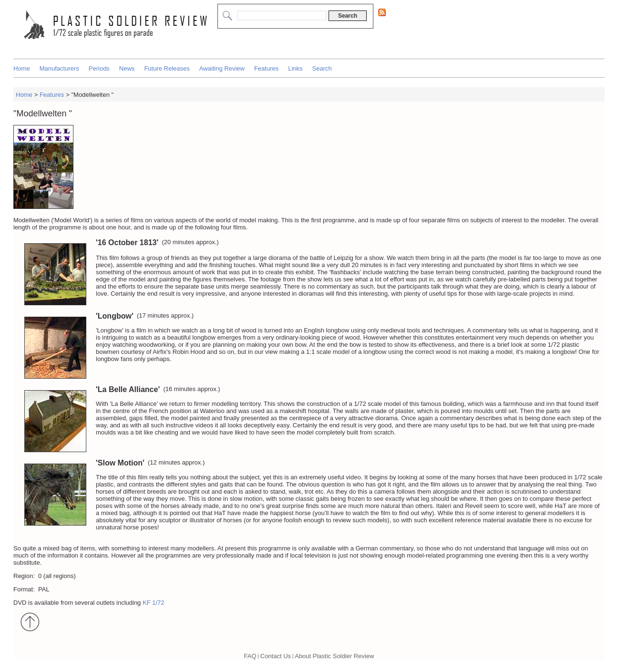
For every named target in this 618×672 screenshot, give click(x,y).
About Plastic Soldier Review (334, 656)
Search (322, 68)
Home (22, 68)
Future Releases (167, 68)
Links (295, 68)
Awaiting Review (222, 68)
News (127, 68)
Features (266, 68)
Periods (99, 68)
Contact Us (276, 656)
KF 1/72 (154, 603)
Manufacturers (59, 68)
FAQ (250, 656)
